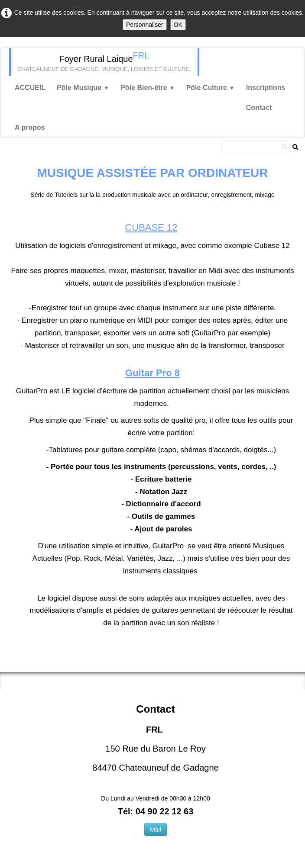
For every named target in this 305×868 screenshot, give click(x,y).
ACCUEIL (30, 88)
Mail (156, 829)
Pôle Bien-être (148, 88)
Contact (259, 108)
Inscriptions (266, 88)
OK (178, 25)
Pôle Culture (211, 88)
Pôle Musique (83, 88)
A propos (30, 127)
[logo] (104, 62)
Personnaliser (145, 25)
